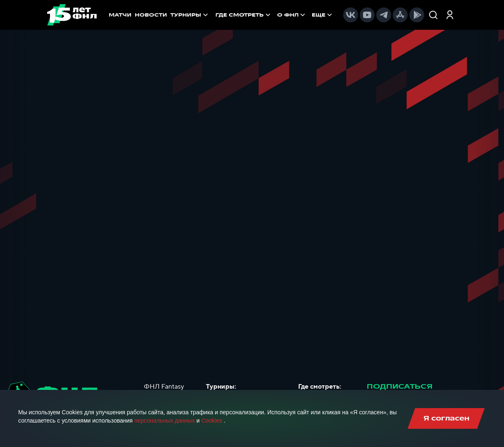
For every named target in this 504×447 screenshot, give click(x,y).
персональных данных (165, 421)
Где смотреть (244, 15)
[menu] (275, 15)
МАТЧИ (120, 15)
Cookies (212, 421)
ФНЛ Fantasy (164, 387)
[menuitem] (244, 15)
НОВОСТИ (151, 15)
